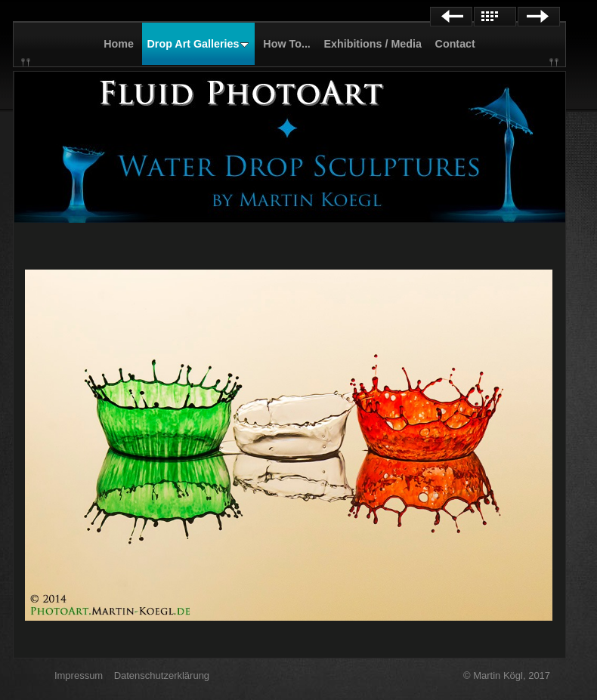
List (495, 17)
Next (539, 17)
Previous (451, 17)
